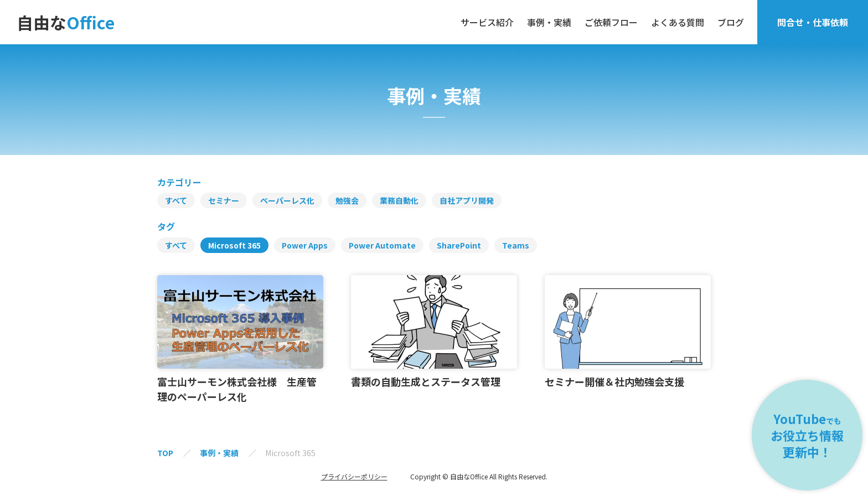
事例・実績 (549, 22)
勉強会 (347, 200)
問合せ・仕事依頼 (813, 22)
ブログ (731, 22)
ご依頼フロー (611, 22)
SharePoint (459, 245)
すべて (176, 200)
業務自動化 (399, 200)
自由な (66, 22)
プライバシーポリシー (354, 477)
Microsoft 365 (234, 245)
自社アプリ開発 (467, 200)
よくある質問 (678, 22)
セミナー (224, 200)
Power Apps (305, 245)
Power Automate (382, 245)
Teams (516, 245)
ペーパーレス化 (287, 200)
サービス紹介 (487, 22)
